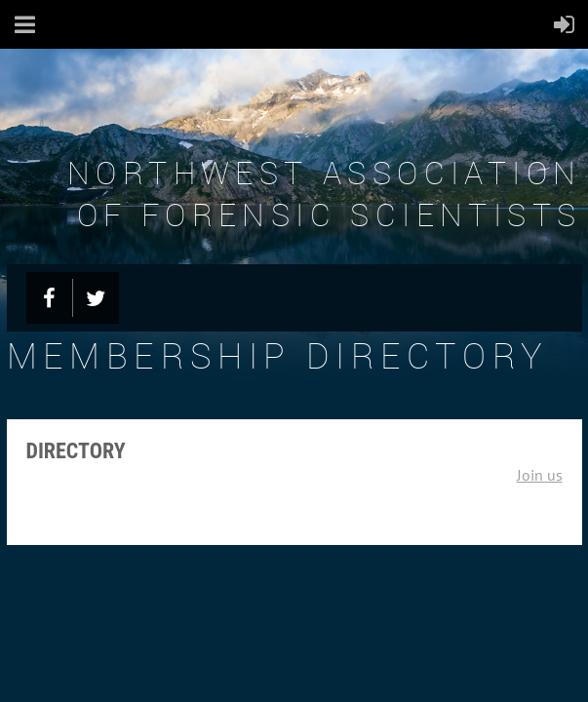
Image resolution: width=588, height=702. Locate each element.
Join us (540, 475)
